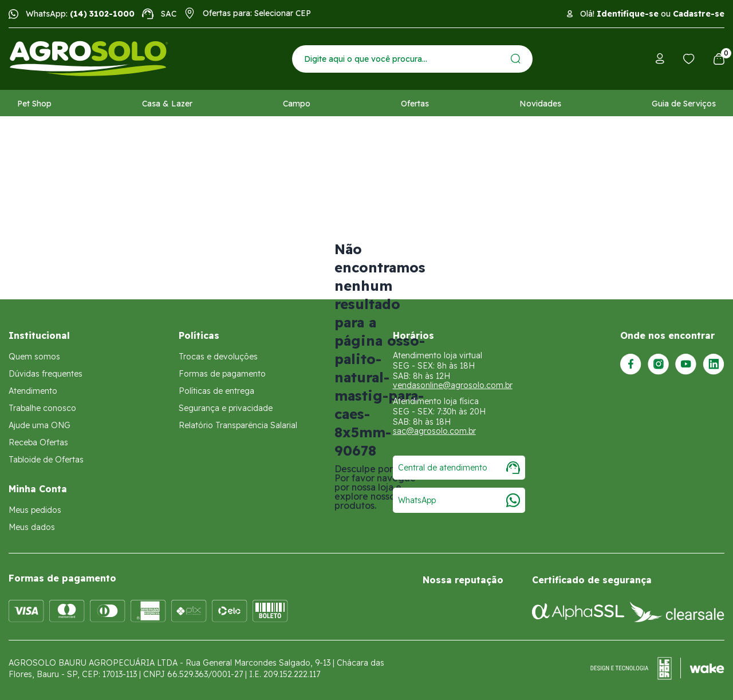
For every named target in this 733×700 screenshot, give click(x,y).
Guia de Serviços (684, 104)
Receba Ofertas (38, 442)
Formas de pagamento (222, 374)
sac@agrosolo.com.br (434, 431)
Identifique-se (628, 14)
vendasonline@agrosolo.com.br (453, 385)
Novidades (540, 104)
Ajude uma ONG (40, 425)
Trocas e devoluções (218, 357)
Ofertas (415, 104)
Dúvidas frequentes (46, 374)
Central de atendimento (459, 468)
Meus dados (32, 527)
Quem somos (34, 357)
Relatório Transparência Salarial (238, 425)
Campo (297, 104)
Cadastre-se (699, 14)
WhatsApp (459, 500)
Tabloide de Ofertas (46, 460)
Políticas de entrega (216, 391)
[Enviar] (516, 59)
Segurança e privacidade (226, 408)
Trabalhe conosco (42, 408)
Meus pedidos (35, 510)
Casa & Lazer (167, 104)
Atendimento (33, 391)
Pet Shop (34, 104)
